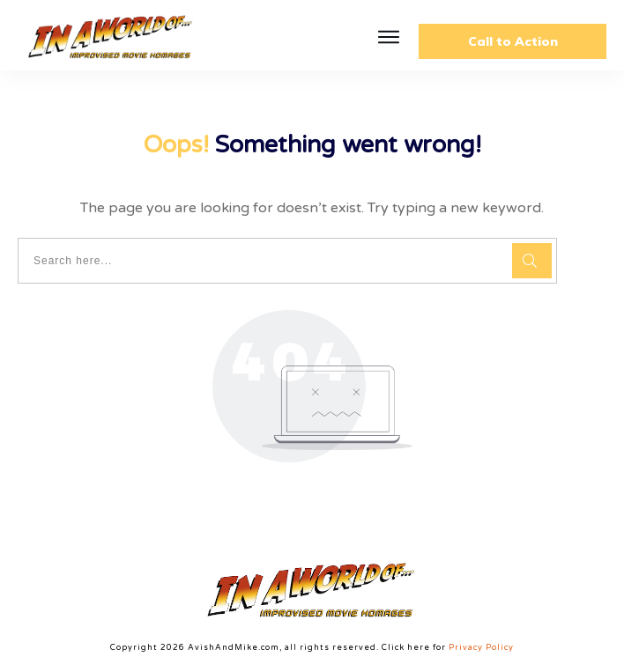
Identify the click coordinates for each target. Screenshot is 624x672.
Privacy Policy (481, 648)
